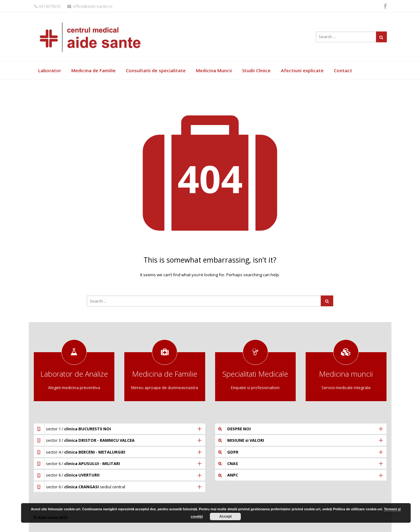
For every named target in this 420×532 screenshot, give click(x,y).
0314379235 (48, 6)
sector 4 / (86, 452)
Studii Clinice (256, 70)
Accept (225, 516)
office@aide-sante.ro (90, 6)
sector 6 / (83, 463)
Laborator (50, 70)
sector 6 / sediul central (86, 487)
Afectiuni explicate (302, 70)
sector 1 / (78, 429)
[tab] (119, 429)
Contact (343, 70)
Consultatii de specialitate (156, 70)
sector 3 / (90, 440)
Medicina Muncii (214, 70)
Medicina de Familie (93, 70)
